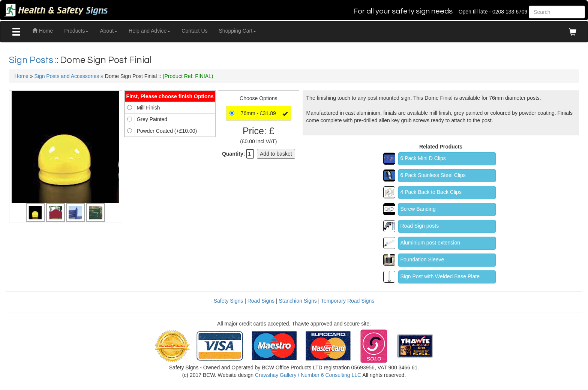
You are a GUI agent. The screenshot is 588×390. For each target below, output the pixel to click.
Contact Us (194, 31)
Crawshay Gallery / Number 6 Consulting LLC (308, 375)
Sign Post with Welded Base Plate (440, 276)
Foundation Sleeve (422, 259)
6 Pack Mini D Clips (423, 158)
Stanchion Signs (298, 301)
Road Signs (261, 301)
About (109, 31)
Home (43, 31)
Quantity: (233, 154)
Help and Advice (149, 31)
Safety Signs (229, 301)
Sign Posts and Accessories (67, 76)
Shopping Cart (238, 31)
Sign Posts (32, 60)
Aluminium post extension (430, 243)
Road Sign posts (420, 226)
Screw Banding (418, 209)
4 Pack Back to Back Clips (431, 192)
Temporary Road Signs (348, 301)
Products (76, 31)
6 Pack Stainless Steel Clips (433, 175)
